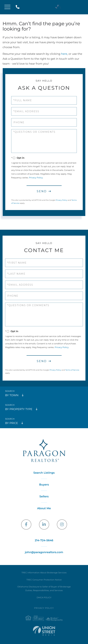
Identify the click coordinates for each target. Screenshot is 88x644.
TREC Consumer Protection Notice (44, 580)
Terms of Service (72, 370)
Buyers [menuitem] (44, 485)
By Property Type (19, 409)
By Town (12, 395)
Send (42, 191)
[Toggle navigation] (7, 7)
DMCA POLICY (44, 598)
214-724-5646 (18, 7)
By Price (11, 423)
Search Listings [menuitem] (44, 473)
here (64, 54)
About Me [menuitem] (44, 508)
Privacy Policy (36, 178)
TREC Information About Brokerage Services (44, 573)
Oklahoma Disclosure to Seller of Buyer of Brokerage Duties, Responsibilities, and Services (44, 589)
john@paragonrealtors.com (44, 552)
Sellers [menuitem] (44, 497)
